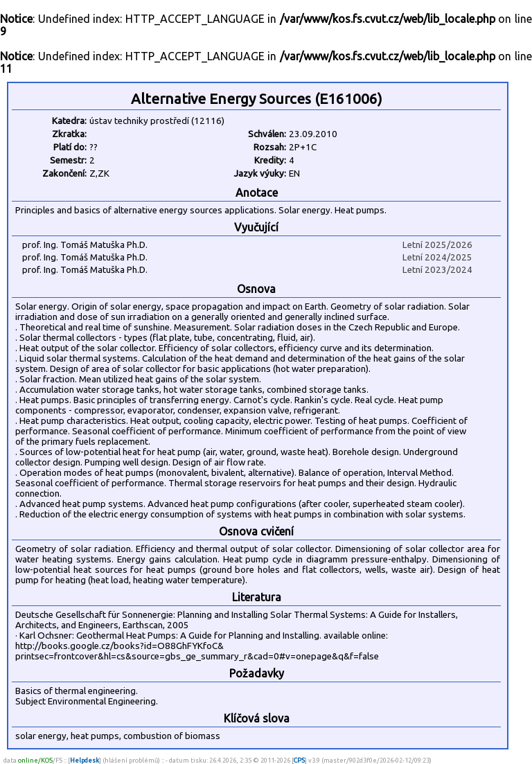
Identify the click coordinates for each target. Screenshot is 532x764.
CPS (299, 760)
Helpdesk (85, 760)
